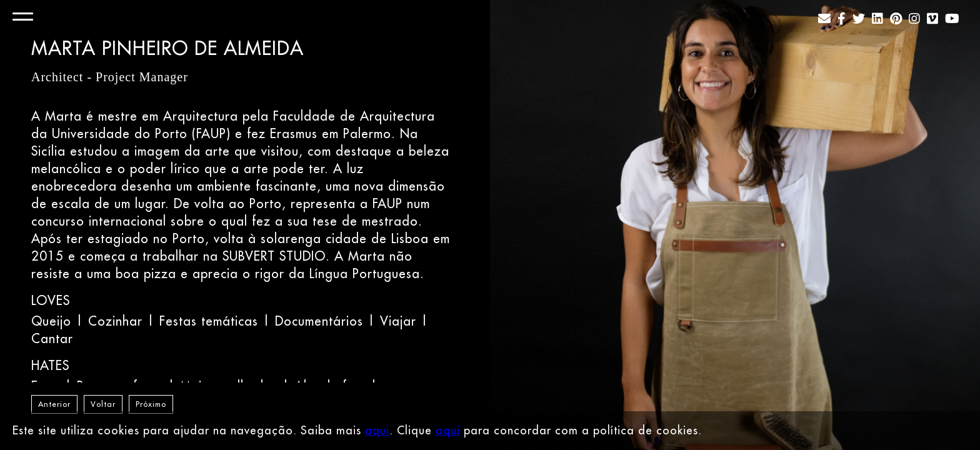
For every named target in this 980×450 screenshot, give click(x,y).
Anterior (54, 404)
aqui (377, 430)
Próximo (151, 404)
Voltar (103, 404)
